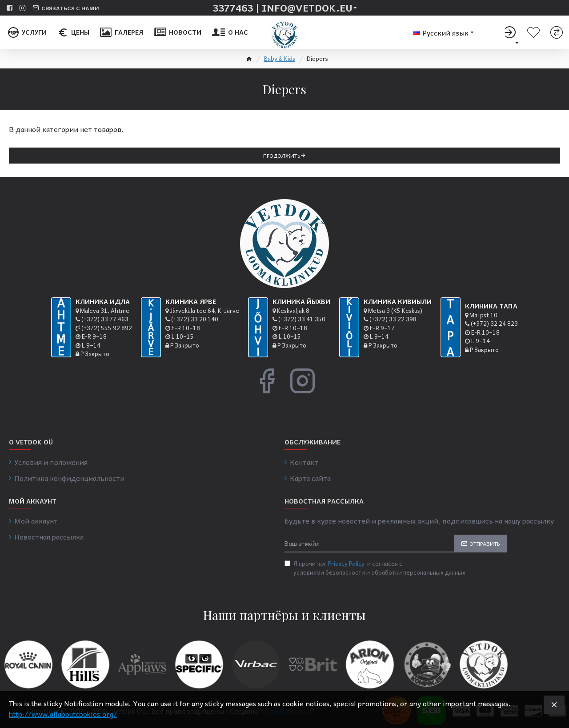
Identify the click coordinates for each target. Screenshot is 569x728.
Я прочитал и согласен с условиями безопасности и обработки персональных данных (375, 568)
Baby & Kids (280, 59)
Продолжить (282, 156)
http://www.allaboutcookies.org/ (63, 714)
